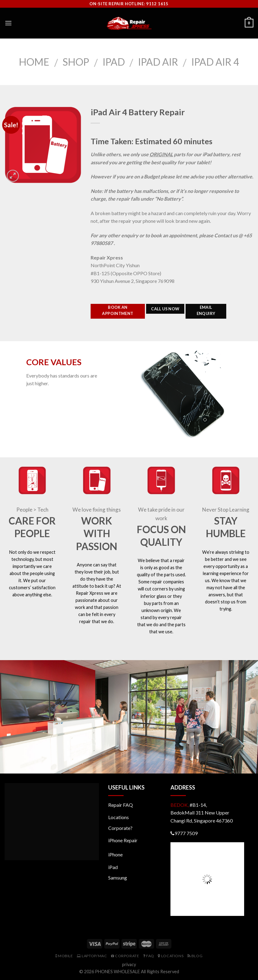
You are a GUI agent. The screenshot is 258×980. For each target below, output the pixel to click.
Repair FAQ (121, 805)
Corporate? (120, 828)
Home (34, 62)
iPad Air (158, 62)
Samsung (118, 878)
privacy (129, 964)
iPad (114, 62)
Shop (76, 62)
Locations (119, 817)
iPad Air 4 (215, 62)
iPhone (115, 854)
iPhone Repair (123, 840)
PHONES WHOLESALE (117, 972)
